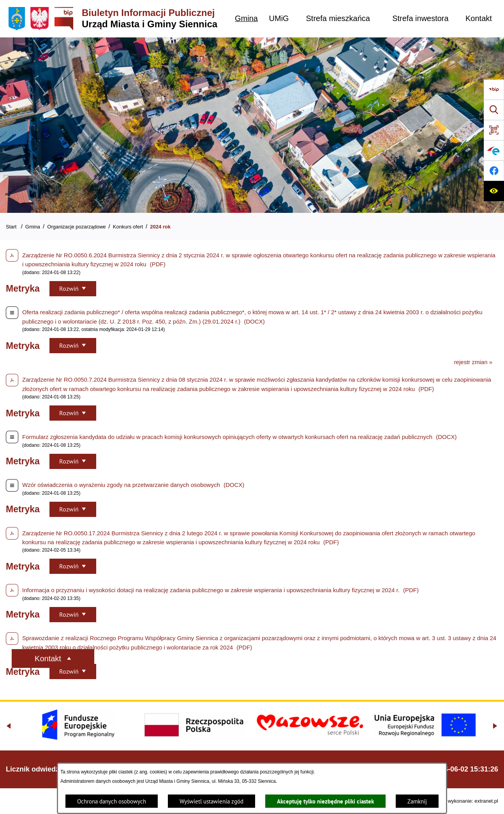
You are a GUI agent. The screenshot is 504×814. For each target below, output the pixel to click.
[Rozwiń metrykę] (73, 289)
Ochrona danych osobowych (112, 801)
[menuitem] (246, 19)
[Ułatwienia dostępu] (494, 191)
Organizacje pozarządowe (76, 227)
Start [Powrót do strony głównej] (11, 227)
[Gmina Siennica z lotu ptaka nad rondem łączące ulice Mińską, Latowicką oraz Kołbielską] (252, 125)
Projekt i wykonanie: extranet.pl (463, 801)
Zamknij (417, 801)
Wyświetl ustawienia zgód (211, 801)
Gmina (33, 227)
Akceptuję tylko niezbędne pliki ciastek (325, 801)
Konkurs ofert (128, 227)
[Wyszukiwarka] (494, 110)
